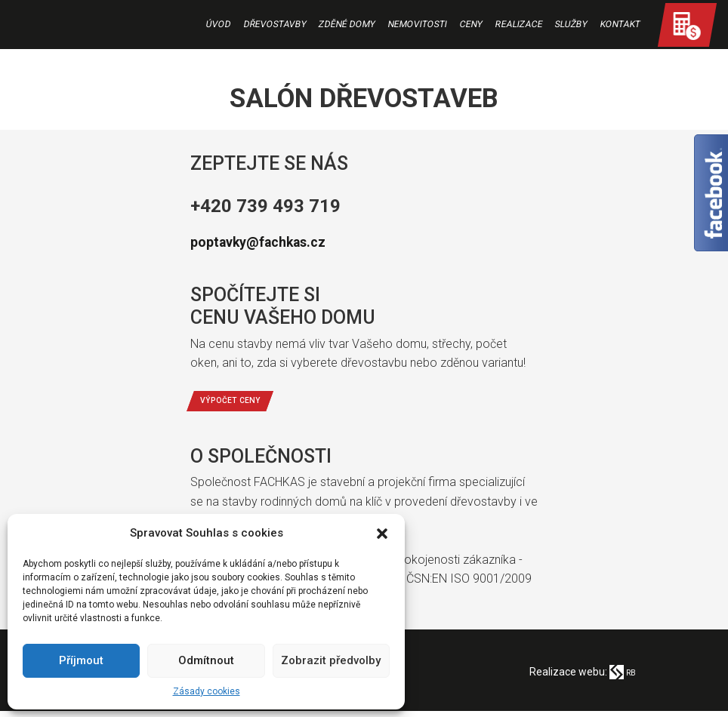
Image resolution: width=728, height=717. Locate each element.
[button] (382, 534)
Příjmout (81, 660)
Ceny (470, 25)
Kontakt (620, 25)
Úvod (218, 25)
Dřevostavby (275, 25)
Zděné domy (347, 25)
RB (621, 678)
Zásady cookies (207, 691)
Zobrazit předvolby (331, 660)
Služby (571, 25)
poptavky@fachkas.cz (282, 241)
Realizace (518, 25)
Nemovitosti (417, 25)
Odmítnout (206, 660)
